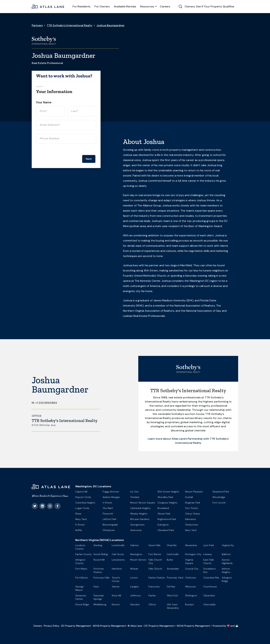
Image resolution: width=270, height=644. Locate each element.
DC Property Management (76, 626)
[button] (148, 7)
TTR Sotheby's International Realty (70, 25)
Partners (37, 25)
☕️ (237, 626)
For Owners (102, 6)
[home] (48, 7)
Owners (38, 626)
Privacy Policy (52, 626)
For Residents (81, 6)
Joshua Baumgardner (110, 25)
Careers (165, 6)
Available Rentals (125, 6)
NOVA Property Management (110, 626)
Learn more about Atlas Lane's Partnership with (179, 439)
